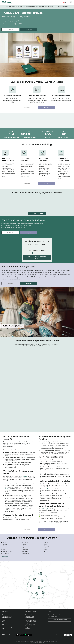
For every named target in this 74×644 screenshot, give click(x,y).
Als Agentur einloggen (53, 616)
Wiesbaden (47, 548)
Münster (46, 551)
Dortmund (26, 546)
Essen (46, 550)
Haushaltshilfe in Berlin (30, 619)
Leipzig (25, 544)
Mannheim (26, 553)
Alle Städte (5, 556)
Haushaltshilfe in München (31, 620)
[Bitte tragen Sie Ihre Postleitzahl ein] (10, 29)
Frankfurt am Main (8, 551)
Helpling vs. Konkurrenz (7, 616)
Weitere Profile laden (37, 213)
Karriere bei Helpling (6, 619)
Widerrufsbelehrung (6, 626)
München (5, 546)
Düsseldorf (6, 553)
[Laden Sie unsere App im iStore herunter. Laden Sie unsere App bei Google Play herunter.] (28, 635)
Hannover (26, 548)
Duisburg (47, 546)
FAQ (3, 628)
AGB (3, 624)
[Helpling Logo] (7, 2)
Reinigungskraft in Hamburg (31, 626)
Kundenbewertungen (6, 618)
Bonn (46, 544)
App (3, 622)
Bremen (26, 551)
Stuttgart (26, 542)
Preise (3, 620)
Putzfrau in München (29, 618)
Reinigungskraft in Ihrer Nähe (31, 627)
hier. (28, 177)
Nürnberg (47, 542)
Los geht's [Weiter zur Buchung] (29, 29)
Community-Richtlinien (7, 623)
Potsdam (5, 544)
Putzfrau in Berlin (29, 615)
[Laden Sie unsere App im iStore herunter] (20, 635)
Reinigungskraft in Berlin (30, 623)
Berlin (4, 542)
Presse (4, 615)
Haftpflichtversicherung (7, 627)
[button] (66, 2)
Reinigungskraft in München (31, 624)
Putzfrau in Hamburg (29, 616)
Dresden (26, 550)
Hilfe (3, 630)
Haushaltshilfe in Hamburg (31, 622)
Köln (4, 550)
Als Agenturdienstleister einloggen (55, 615)
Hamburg (5, 548)
